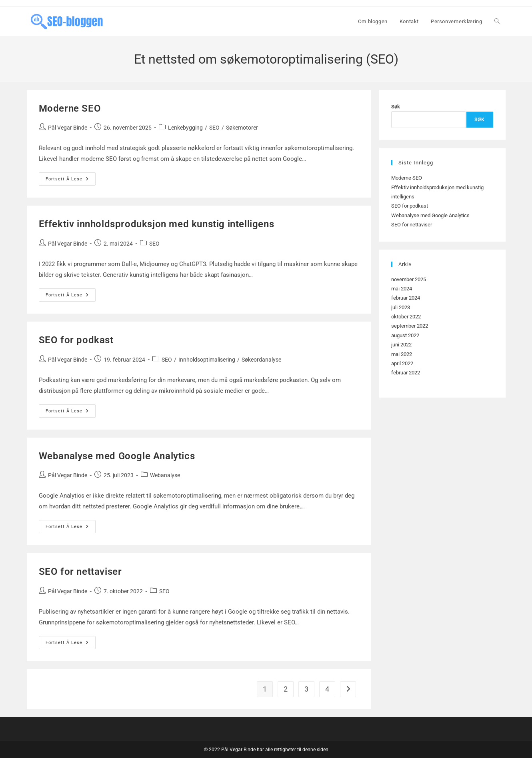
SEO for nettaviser (80, 572)
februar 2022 (406, 373)
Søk (396, 107)
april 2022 (402, 363)
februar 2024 (406, 298)
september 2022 (410, 326)
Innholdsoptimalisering (207, 360)
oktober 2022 (406, 317)
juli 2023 (401, 307)
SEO (214, 128)
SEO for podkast (76, 340)
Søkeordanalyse (261, 360)
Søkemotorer (242, 128)
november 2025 (409, 279)
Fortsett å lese (71, 181)
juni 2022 (401, 345)
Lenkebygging (185, 128)
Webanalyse (165, 475)
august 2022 (405, 335)
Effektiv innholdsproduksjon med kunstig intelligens (157, 224)
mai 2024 (402, 289)
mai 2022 (402, 354)
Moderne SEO (70, 108)
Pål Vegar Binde (68, 128)
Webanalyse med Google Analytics (117, 456)
